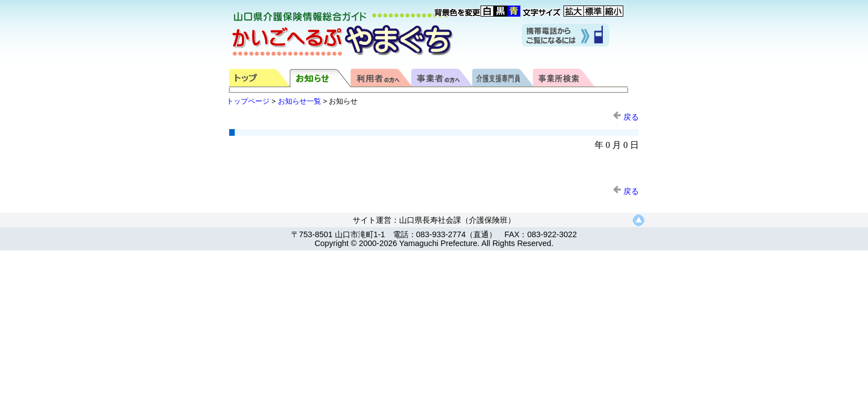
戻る (626, 117)
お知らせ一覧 (299, 101)
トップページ (248, 101)
